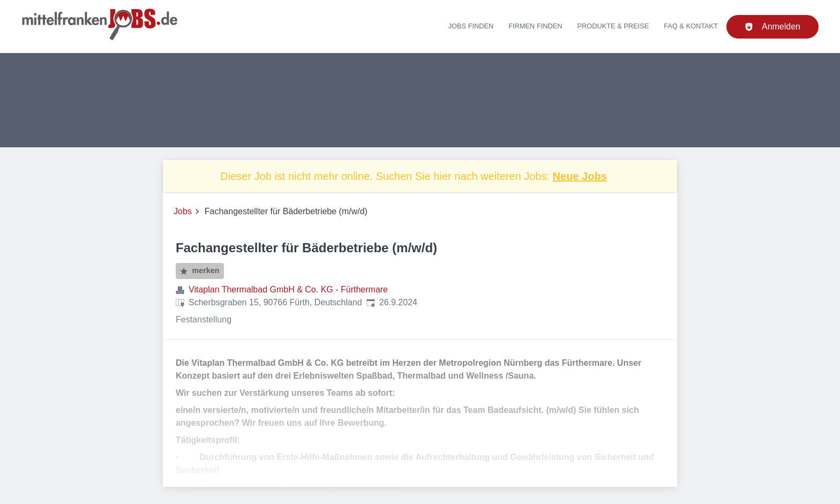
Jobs (183, 211)
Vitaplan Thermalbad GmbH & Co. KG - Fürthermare (288, 289)
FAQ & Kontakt (691, 26)
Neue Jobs (580, 176)
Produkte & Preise (613, 26)
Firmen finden (535, 26)
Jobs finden (471, 26)
